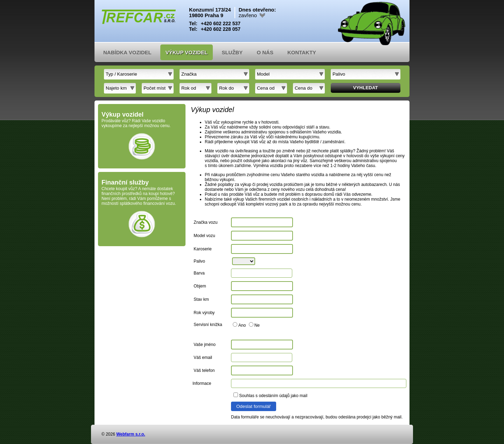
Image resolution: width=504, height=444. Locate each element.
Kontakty (302, 52)
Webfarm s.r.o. (131, 434)
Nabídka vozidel (127, 52)
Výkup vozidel (187, 52)
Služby (232, 52)
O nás (265, 52)
